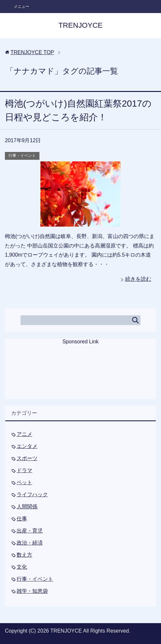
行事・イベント (22, 156)
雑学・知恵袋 (32, 591)
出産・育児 (30, 531)
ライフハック (32, 494)
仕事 (22, 519)
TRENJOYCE (80, 25)
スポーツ (27, 458)
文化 (22, 567)
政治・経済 (30, 543)
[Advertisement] (80, 376)
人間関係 (27, 507)
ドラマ (24, 470)
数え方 (24, 555)
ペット (24, 482)
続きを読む (138, 279)
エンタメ (27, 446)
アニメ (24, 434)
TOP (32, 52)
